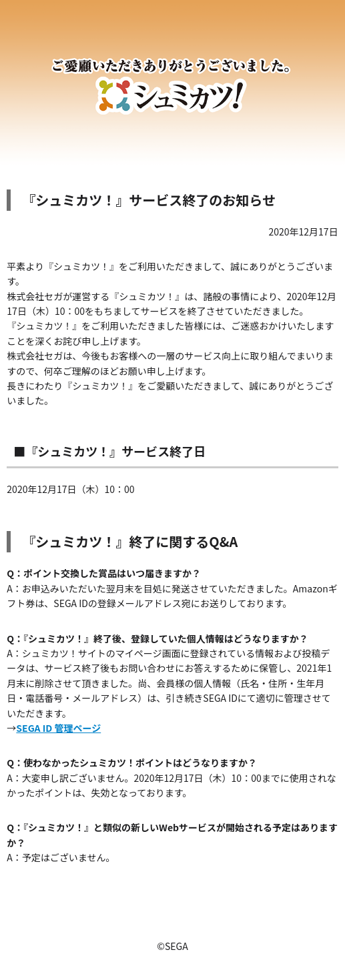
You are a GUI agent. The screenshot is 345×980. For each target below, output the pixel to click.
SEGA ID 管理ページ (58, 728)
